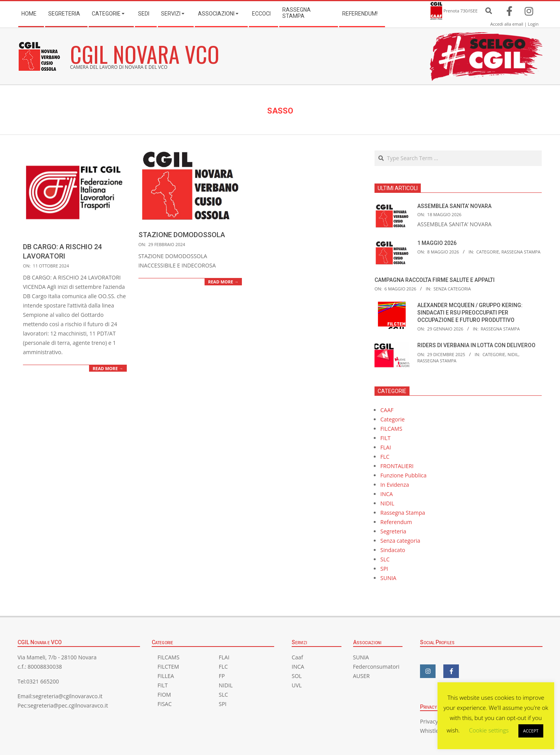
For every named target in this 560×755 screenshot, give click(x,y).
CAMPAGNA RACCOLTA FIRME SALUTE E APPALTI (435, 280)
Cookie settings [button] (489, 730)
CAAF (387, 410)
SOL (297, 676)
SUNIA (388, 578)
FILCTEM (168, 667)
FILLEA (166, 676)
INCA (387, 494)
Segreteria (393, 531)
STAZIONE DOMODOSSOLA (182, 235)
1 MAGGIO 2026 (437, 243)
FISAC (164, 704)
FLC (385, 457)
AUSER (361, 676)
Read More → (108, 368)
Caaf (297, 657)
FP (222, 676)
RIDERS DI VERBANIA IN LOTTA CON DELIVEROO (476, 345)
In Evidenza (395, 485)
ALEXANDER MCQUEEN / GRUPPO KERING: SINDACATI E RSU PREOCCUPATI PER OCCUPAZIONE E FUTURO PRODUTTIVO (470, 312)
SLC (385, 559)
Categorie (488, 252)
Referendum (396, 522)
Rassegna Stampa (521, 252)
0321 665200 (43, 681)
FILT (385, 438)
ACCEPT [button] (531, 731)
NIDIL (513, 354)
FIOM (164, 695)
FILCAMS (391, 429)
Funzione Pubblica (403, 475)
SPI (384, 569)
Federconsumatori (376, 667)
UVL (297, 685)
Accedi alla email (507, 24)
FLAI (386, 447)
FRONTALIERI (397, 466)
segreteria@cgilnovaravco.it (67, 696)
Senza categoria (452, 289)
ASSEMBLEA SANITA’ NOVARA (454, 206)
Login (533, 24)
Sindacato (393, 550)
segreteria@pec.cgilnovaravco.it (68, 705)
